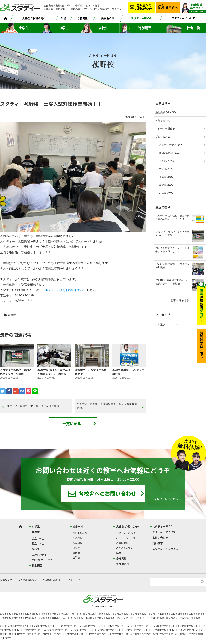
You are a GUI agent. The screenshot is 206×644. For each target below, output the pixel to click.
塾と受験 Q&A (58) (166, 112)
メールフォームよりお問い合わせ (61, 290)
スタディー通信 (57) (166, 129)
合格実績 (82, 18)
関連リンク (6, 580)
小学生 (24, 28)
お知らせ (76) (163, 120)
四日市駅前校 (80, 533)
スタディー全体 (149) (171, 145)
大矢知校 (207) (167, 169)
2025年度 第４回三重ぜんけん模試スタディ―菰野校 (172, 282)
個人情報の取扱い (28, 580)
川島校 (76, 548)
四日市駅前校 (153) (170, 153)
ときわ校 (77, 538)
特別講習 (145, 28)
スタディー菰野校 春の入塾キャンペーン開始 (172, 234)
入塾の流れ (122, 543)
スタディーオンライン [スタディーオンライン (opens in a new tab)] (165, 549)
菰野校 (12, 315)
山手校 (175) (166, 193)
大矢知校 (77, 543)
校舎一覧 (193, 28)
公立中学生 (38, 538)
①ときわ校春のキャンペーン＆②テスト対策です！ (172, 250)
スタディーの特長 (126, 533)
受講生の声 (108, 18)
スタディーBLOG (141, 18)
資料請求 (172, 7)
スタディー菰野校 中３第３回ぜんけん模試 (33, 406)
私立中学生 (38, 543)
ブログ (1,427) (163, 137)
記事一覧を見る (180, 300)
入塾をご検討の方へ (34, 18)
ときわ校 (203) (167, 161)
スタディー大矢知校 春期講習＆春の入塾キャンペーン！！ (172, 217)
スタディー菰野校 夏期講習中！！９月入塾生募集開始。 (107, 406)
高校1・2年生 (39, 555)
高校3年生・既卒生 (42, 560)
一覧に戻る (72, 424)
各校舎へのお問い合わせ (144, 7)
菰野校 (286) (166, 185)
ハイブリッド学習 (126, 538)
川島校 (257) (166, 177)
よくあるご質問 (125, 548)
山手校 (76, 557)
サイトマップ (73, 580)
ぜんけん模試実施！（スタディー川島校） (172, 266)
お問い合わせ (160, 538)
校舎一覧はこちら (167, 499)
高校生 (103, 28)
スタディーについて (183, 18)
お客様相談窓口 (51, 580)
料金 (64, 18)
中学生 (64, 28)
